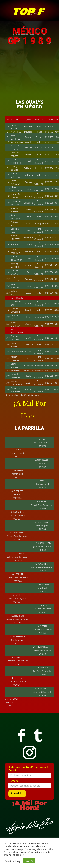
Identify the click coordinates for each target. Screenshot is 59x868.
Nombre (13, 781)
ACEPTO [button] (29, 861)
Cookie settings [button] (13, 861)
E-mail (12, 770)
